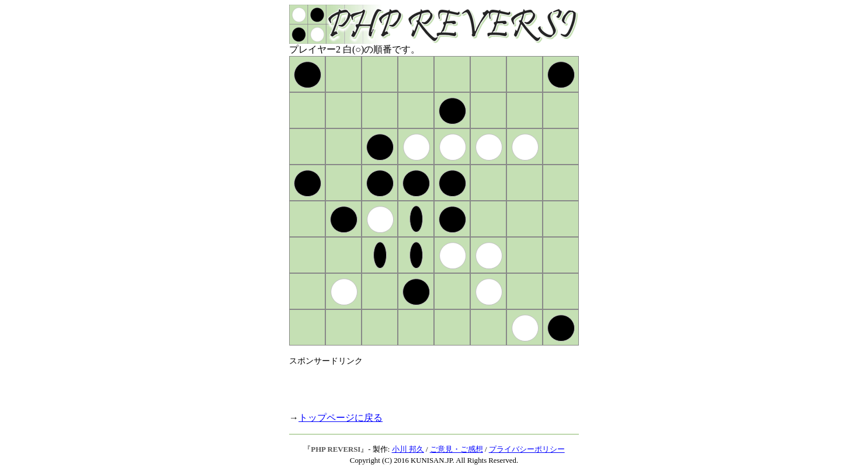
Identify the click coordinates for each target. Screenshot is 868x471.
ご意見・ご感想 (456, 449)
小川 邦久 (408, 449)
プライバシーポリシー (527, 449)
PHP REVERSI (336, 449)
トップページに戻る (341, 418)
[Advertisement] (426, 384)
